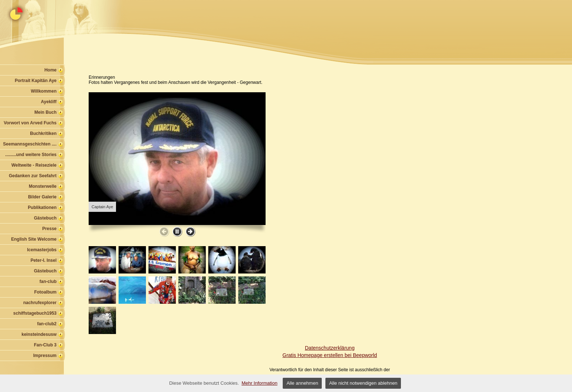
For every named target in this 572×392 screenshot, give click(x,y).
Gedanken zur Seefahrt (33, 176)
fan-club (48, 282)
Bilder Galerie (42, 197)
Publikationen (42, 207)
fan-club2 (47, 324)
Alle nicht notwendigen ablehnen (363, 383)
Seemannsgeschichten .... (30, 144)
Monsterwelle (43, 186)
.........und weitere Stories (31, 155)
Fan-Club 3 (45, 345)
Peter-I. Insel (44, 260)
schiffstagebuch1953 (35, 313)
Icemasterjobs (42, 250)
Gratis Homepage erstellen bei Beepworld (330, 355)
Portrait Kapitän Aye (36, 81)
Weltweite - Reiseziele (34, 165)
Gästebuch (45, 218)
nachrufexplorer (40, 303)
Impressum (45, 356)
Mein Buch (45, 112)
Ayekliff (49, 102)
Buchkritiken (43, 133)
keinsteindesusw (39, 334)
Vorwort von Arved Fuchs (30, 123)
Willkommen (44, 91)
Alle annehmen (302, 383)
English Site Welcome (34, 239)
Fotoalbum (45, 292)
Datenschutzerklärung (330, 348)
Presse (49, 229)
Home (51, 70)
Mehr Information (259, 383)
